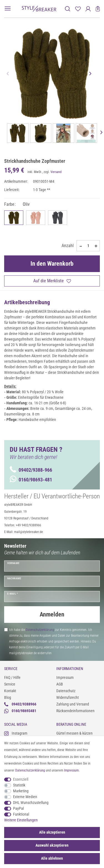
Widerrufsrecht (68, 697)
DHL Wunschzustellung (31, 803)
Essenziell (21, 779)
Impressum (65, 677)
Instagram (16, 733)
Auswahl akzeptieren (52, 845)
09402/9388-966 (31, 470)
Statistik (19, 785)
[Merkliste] (78, 9)
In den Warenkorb (52, 264)
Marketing (21, 791)
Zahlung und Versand (73, 704)
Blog (8, 697)
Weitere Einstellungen (21, 820)
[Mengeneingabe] (88, 246)
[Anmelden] (88, 9)
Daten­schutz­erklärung (30, 770)
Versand (56, 172)
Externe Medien (25, 797)
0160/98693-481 (31, 480)
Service (10, 684)
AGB (60, 684)
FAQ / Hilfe (12, 677)
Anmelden (52, 614)
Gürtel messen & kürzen (74, 733)
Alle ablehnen (52, 858)
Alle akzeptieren (52, 832)
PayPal (18, 808)
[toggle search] (68, 9)
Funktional (21, 814)
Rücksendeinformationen (75, 711)
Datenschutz (66, 691)
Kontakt (10, 691)
